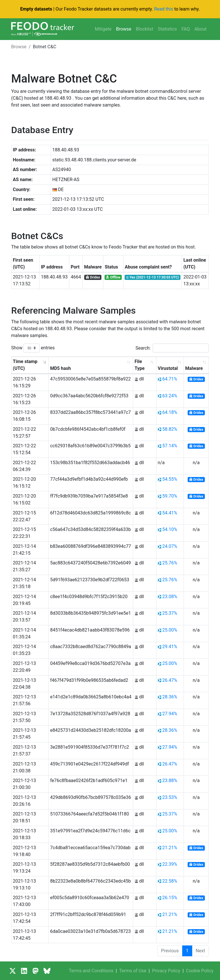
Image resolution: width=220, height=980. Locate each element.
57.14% (170, 446)
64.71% (170, 379)
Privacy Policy (166, 971)
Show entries (33, 348)
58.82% (170, 429)
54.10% (170, 529)
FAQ (186, 29)
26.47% (170, 680)
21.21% (170, 848)
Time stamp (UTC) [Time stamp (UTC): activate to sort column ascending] (25, 365)
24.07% (170, 546)
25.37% (170, 613)
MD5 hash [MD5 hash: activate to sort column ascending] (60, 368)
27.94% (170, 714)
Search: (172, 348)
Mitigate (103, 29)
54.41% (170, 513)
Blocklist (145, 29)
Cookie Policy (200, 971)
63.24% (170, 396)
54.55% (170, 479)
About (200, 29)
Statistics (167, 29)
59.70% (170, 496)
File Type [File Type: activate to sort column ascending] (140, 365)
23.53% (170, 797)
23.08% (170, 597)
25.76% (170, 563)
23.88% (170, 780)
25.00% (170, 630)
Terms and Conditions (91, 971)
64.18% (170, 412)
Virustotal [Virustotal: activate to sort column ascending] (168, 368)
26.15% (170, 898)
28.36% (170, 697)
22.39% (170, 864)
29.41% (170, 647)
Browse (124, 29)
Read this (164, 9)
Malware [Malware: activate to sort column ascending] (194, 368)
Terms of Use (133, 971)
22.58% (170, 881)
